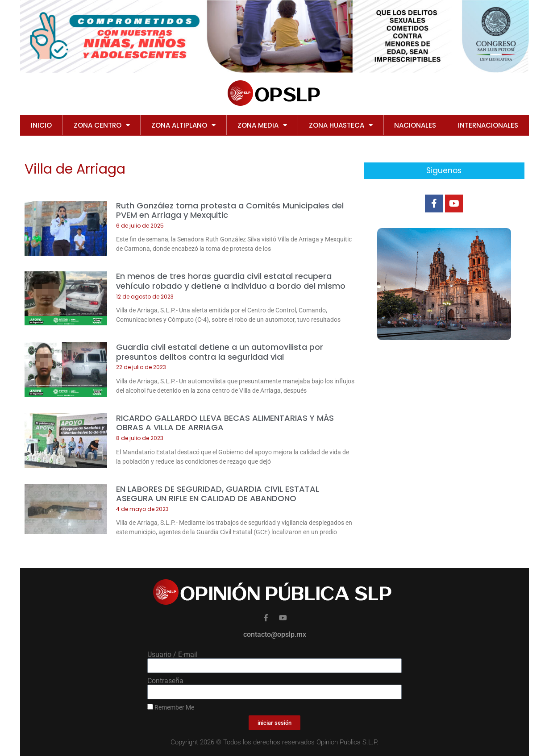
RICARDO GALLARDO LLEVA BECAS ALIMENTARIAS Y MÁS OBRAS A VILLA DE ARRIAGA (225, 423)
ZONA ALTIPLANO (183, 125)
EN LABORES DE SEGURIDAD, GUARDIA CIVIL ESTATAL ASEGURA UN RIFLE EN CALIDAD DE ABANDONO (218, 494)
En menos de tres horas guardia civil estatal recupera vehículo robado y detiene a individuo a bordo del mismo (231, 281)
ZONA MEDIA (262, 125)
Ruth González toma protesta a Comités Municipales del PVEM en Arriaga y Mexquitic (230, 210)
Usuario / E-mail (173, 655)
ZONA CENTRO (102, 125)
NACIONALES (415, 125)
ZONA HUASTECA (341, 125)
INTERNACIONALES (488, 125)
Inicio (41, 125)
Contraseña (165, 681)
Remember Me (171, 707)
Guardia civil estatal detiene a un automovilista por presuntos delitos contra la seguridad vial (220, 352)
